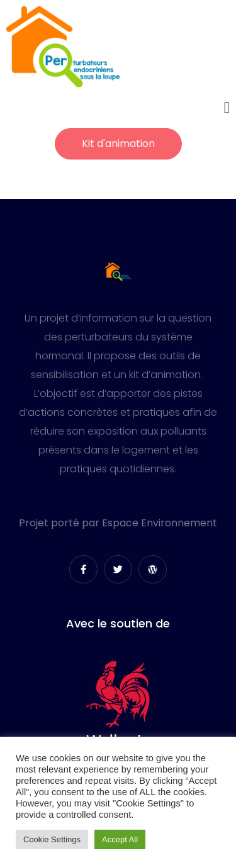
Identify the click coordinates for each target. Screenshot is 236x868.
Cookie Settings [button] (52, 839)
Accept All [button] (120, 839)
